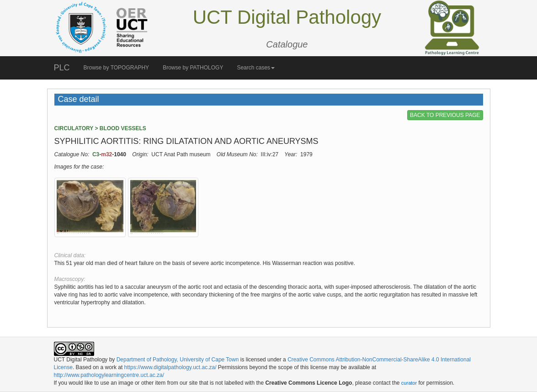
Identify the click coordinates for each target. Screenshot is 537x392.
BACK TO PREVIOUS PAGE (445, 115)
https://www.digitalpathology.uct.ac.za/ (170, 367)
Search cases (256, 68)
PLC (62, 68)
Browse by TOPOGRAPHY (117, 68)
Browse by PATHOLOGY (193, 68)
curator (409, 383)
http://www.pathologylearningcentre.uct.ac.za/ (109, 375)
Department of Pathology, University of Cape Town (178, 360)
